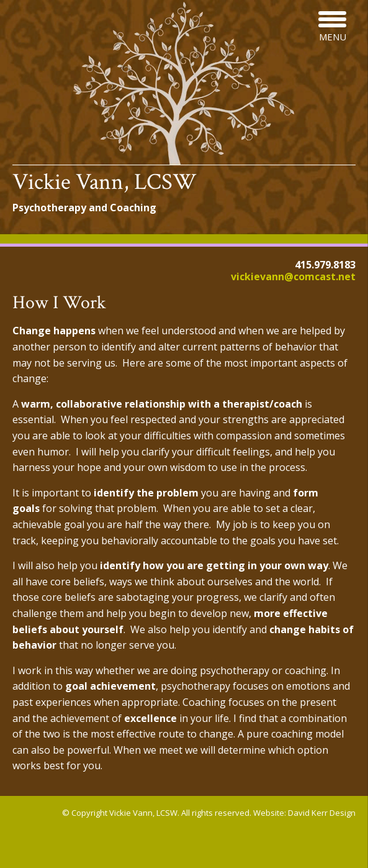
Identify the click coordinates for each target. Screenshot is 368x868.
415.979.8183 (325, 265)
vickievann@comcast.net (293, 276)
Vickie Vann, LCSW (105, 182)
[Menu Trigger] (332, 26)
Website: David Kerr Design (304, 813)
